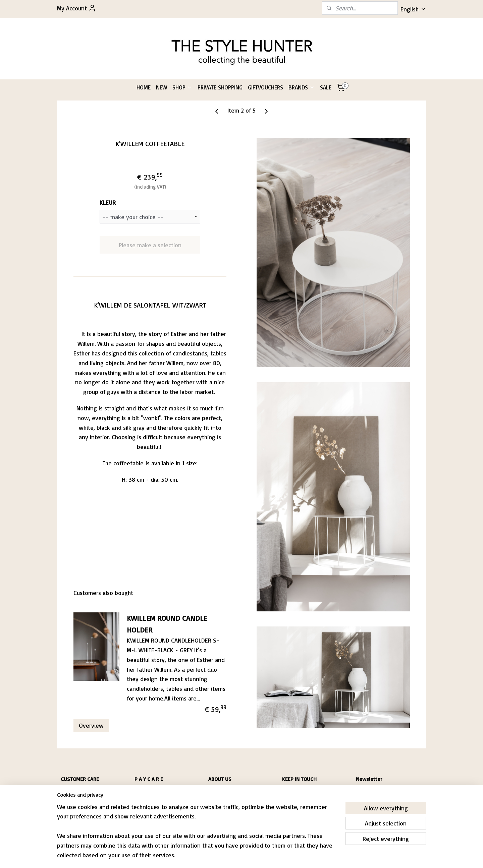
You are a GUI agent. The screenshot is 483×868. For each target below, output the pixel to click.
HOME (144, 87)
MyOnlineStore (313, 856)
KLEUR (108, 202)
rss (233, 856)
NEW (162, 87)
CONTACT (69, 810)
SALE (326, 87)
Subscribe (374, 808)
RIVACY (69, 804)
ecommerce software (257, 856)
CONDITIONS (71, 797)
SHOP (182, 87)
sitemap (221, 856)
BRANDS (302, 87)
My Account (77, 8)
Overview (91, 725)
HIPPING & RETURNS (80, 791)
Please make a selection (150, 245)
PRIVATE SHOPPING (220, 87)
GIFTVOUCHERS (265, 87)
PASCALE (216, 791)
